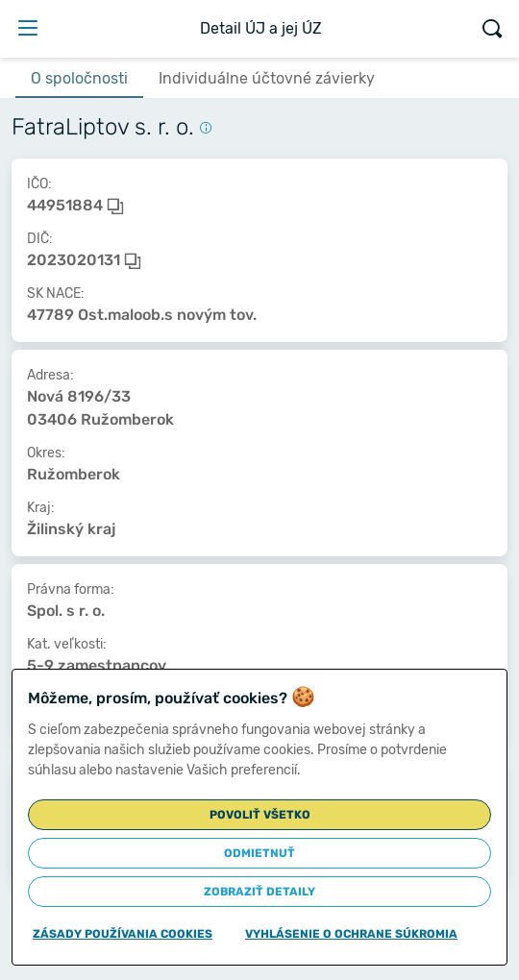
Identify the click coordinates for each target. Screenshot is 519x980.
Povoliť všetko (260, 815)
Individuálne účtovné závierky (267, 78)
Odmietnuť (259, 853)
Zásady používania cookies (123, 934)
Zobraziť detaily (259, 892)
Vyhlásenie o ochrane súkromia (351, 934)
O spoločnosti (79, 78)
